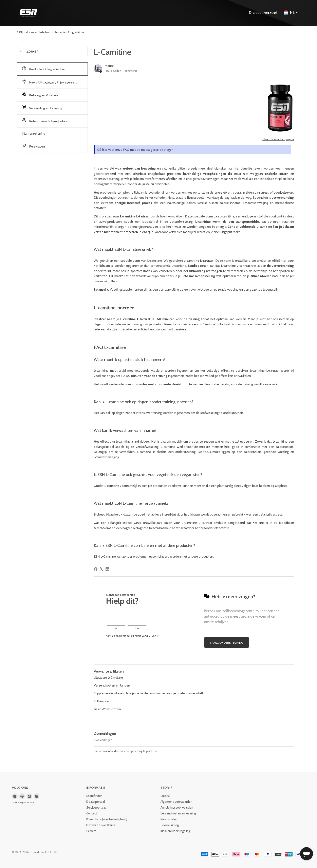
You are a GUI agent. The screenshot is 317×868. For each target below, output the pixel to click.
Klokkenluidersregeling (175, 831)
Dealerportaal (96, 802)
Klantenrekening (34, 133)
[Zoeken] (52, 51)
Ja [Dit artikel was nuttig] (116, 628)
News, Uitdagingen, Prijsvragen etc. (50, 82)
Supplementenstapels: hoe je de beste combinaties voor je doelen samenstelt (148, 693)
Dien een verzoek (263, 13)
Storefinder (94, 796)
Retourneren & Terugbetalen (46, 121)
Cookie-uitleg (170, 825)
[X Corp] (101, 569)
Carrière (91, 831)
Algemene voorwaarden (176, 802)
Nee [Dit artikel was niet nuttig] (137, 628)
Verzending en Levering (42, 108)
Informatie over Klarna (101, 825)
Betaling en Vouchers (40, 95)
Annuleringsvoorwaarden (177, 808)
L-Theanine (102, 701)
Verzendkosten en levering (178, 813)
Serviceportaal (96, 808)
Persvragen (34, 146)
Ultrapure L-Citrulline (108, 678)
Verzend (31, 802)
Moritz (109, 66)
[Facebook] (96, 569)
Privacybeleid (169, 819)
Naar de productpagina (278, 139)
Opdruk (165, 796)
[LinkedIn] (107, 569)
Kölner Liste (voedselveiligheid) (107, 819)
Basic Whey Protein (107, 709)
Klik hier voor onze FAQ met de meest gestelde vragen (135, 150)
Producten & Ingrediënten (70, 32)
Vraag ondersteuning (227, 643)
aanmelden (112, 751)
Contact (92, 813)
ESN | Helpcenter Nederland (34, 32)
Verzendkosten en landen (112, 685)
